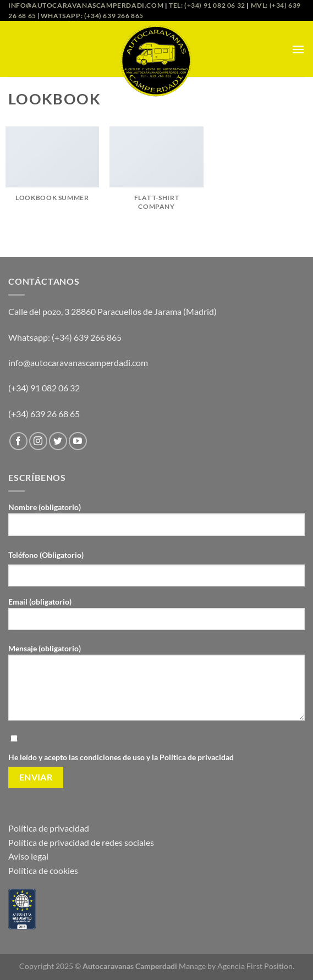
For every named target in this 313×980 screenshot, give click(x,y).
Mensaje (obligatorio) (156, 686)
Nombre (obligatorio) (156, 523)
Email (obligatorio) (156, 618)
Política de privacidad (197, 757)
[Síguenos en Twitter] (58, 441)
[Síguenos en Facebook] (18, 441)
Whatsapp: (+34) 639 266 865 (92, 16)
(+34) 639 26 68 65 (44, 414)
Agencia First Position (255, 966)
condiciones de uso (113, 757)
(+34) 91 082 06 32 (44, 388)
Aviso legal (28, 856)
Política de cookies (43, 870)
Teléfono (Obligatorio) (46, 555)
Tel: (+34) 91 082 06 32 (207, 5)
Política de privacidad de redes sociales (81, 842)
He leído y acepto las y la (156, 747)
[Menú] (298, 49)
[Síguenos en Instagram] (38, 441)
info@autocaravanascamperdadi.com (86, 5)
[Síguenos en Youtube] (78, 441)
